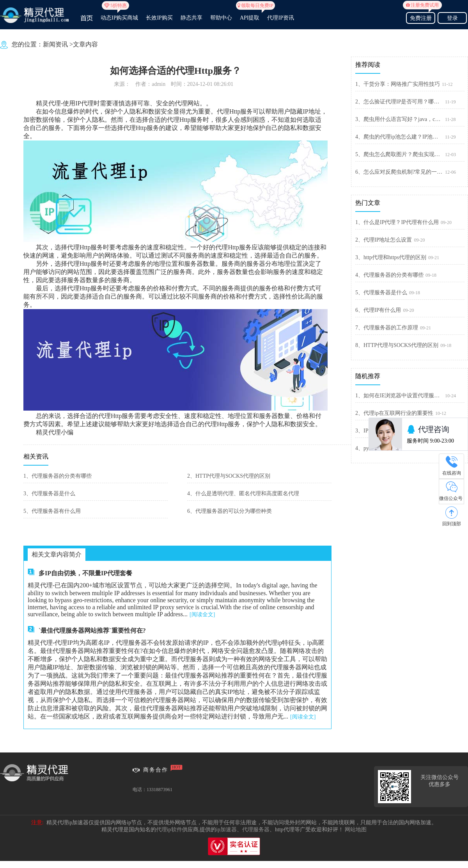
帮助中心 (221, 18)
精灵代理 (48, 103)
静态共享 (191, 18)
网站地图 (356, 830)
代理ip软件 (169, 830)
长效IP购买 (159, 18)
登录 (452, 18)
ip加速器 (226, 830)
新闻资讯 (55, 44)
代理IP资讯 (280, 18)
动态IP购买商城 (119, 14)
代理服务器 (256, 830)
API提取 (250, 14)
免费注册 (421, 17)
